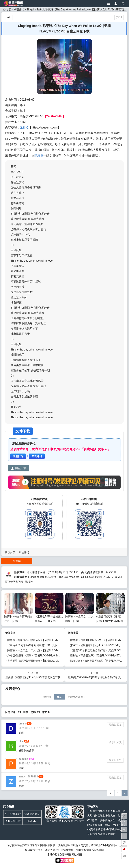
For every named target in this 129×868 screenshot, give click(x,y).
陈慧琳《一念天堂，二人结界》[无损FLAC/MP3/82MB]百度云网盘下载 (48, 650)
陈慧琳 (39, 155)
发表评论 (37, 456)
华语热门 (19, 10)
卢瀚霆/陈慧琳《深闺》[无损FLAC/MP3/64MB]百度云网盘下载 (109, 621)
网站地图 (77, 855)
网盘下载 (19, 468)
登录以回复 (115, 725)
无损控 (24, 127)
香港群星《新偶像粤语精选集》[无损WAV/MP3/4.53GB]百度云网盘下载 (48, 661)
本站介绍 (52, 855)
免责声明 (65, 855)
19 (119, 17)
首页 (7, 10)
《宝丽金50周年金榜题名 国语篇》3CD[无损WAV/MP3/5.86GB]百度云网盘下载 (52, 645)
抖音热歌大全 (32, 814)
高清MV (32, 821)
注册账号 (18, 456)
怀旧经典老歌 (13, 814)
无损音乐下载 (13, 821)
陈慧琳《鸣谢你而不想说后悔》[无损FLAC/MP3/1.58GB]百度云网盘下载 (48, 640)
